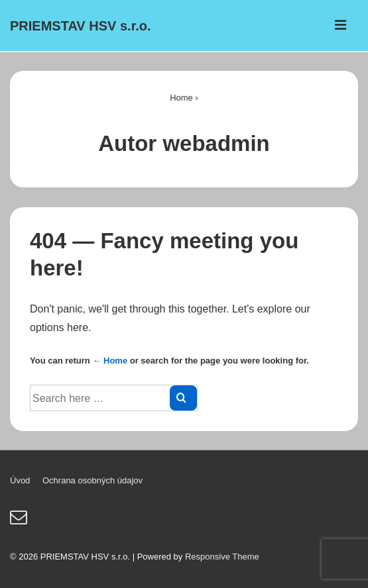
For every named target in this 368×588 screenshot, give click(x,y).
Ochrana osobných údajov (92, 480)
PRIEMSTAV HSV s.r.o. (81, 26)
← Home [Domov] (110, 361)
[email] (20, 521)
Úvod (20, 480)
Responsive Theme (222, 557)
